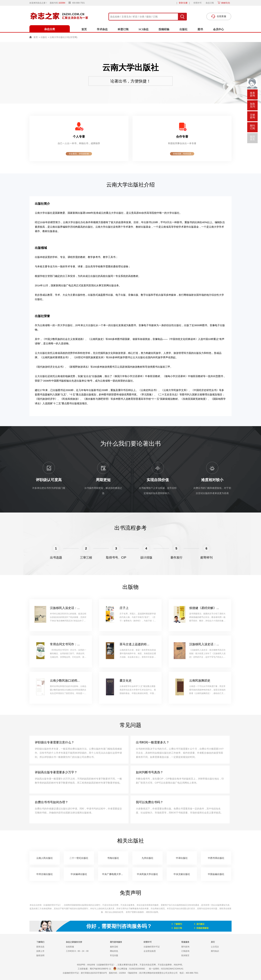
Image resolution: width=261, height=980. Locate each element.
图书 (200, 29)
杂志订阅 (210, 3)
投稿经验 (164, 29)
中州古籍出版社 (45, 874)
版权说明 (40, 955)
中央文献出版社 (182, 874)
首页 (84, 29)
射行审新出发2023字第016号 (94, 973)
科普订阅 (123, 29)
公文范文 (215, 947)
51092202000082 (137, 969)
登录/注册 (183, 3)
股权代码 (59, 3)
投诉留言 (185, 955)
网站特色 (114, 951)
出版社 (183, 29)
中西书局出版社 (216, 858)
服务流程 (114, 947)
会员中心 (218, 29)
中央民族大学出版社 (147, 874)
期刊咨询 (185, 947)
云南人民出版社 (45, 858)
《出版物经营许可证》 (52, 905)
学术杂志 (102, 29)
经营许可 (198, 3)
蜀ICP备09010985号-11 (100, 969)
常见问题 (114, 955)
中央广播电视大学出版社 (115, 874)
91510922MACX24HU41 (172, 969)
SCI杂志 (144, 29)
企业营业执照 (150, 951)
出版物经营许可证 (152, 947)
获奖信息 (40, 947)
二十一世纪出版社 (79, 858)
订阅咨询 (185, 951)
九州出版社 (147, 858)
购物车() (225, 3)
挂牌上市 (40, 951)
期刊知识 (215, 951)
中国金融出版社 (216, 874)
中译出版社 (182, 858)
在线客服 (70, 947)
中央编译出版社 (79, 874)
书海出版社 (113, 858)
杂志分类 (50, 29)
